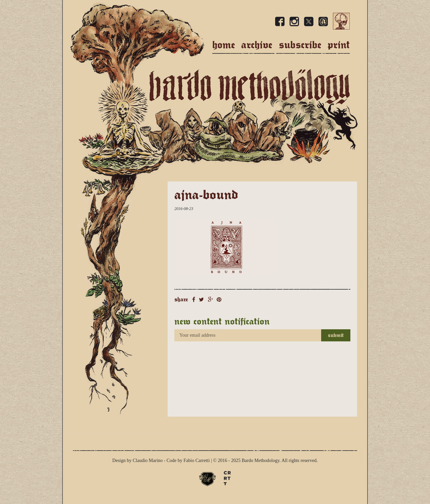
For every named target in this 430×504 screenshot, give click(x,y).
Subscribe (300, 45)
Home (224, 45)
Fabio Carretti (197, 460)
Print (339, 45)
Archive (257, 45)
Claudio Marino (148, 460)
